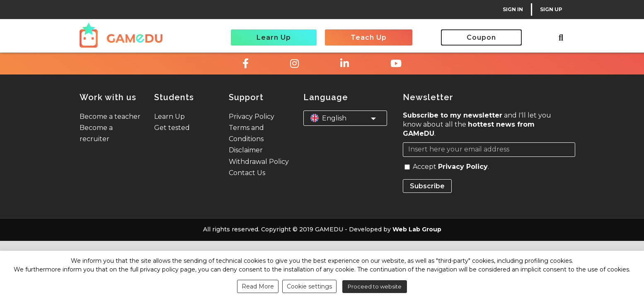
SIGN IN (513, 9)
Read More (258, 286)
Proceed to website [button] (375, 286)
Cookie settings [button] (309, 286)
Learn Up (274, 37)
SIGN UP (551, 9)
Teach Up (369, 37)
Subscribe (427, 186)
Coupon (481, 37)
